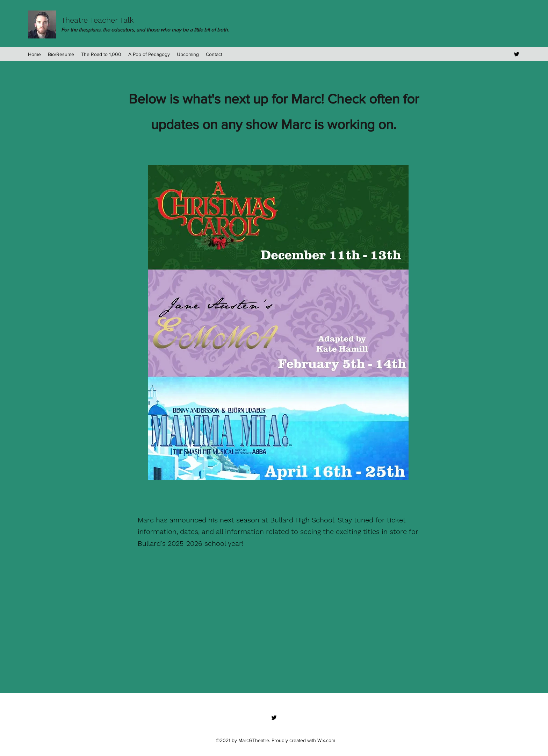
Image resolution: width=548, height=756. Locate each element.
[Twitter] (517, 54)
